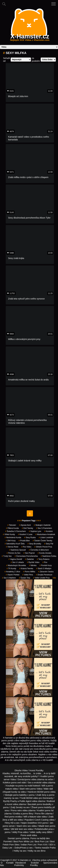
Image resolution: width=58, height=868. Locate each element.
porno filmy (28, 814)
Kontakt (10, 863)
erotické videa (41, 783)
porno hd (49, 810)
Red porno (10, 817)
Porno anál (26, 835)
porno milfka (29, 572)
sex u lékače (17, 562)
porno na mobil (25, 786)
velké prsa (48, 829)
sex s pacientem (44, 528)
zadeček (29, 559)
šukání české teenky (43, 541)
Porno (33, 838)
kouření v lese (25, 534)
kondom (48, 531)
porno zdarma (22, 838)
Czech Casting (42, 820)
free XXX (37, 823)
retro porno (31, 789)
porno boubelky (44, 804)
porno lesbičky (45, 807)
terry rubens (43, 559)
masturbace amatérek (45, 534)
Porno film (40, 814)
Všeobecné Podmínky (20, 864)
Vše (54, 578)
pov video (26, 547)
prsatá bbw (24, 541)
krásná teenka (26, 569)
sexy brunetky (34, 544)
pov (45, 562)
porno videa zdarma (35, 779)
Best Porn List (42, 841)
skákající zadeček (42, 525)
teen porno (50, 826)
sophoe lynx (35, 531)
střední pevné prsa (43, 547)
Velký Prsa (17, 832)
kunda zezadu (45, 553)
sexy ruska (30, 538)
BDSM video (32, 798)
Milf (11, 820)
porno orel (16, 783)
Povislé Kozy (46, 565)
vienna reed (12, 547)
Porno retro (16, 810)
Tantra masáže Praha (45, 848)
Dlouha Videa (21, 770)
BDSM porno (43, 792)
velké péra (28, 575)
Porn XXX (43, 845)
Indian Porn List (29, 845)
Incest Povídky (36, 770)
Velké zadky (36, 832)
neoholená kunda (13, 538)
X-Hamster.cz (30, 38)
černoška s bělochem (39, 550)
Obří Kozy (11, 541)
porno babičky (20, 795)
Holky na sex (20, 851)
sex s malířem (9, 578)
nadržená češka (48, 556)
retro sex (27, 826)
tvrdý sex (7, 556)
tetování (12, 525)
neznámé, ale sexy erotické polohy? (22, 776)
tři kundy (11, 569)
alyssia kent (25, 525)
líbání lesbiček (46, 538)
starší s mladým (44, 569)
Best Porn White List (23, 841)
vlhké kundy (9, 534)
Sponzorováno (50, 863)
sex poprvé (29, 553)
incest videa (12, 804)
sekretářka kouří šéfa (15, 544)
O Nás (2, 864)
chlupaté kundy (10, 792)
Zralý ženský (17, 807)
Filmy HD (9, 823)
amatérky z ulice (12, 572)
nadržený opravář (17, 550)
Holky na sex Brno (37, 851)
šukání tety (25, 578)
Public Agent (25, 801)
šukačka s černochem (16, 531)
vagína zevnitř (15, 559)
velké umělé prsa (41, 578)
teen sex (23, 829)
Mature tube (35, 817)
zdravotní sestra (46, 572)
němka (33, 565)
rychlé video (33, 562)
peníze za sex (14, 553)
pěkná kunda (12, 528)
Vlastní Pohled (12, 575)
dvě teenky (27, 528)
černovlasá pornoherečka (26, 556)
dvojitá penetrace (44, 575)
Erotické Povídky (34, 864)
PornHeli (8, 841)
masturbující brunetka (16, 565)
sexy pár (49, 544)
